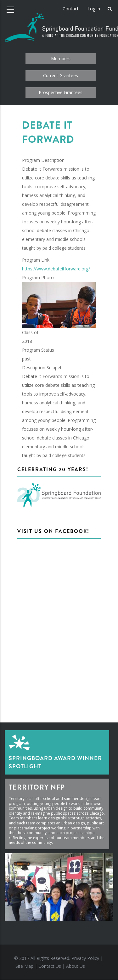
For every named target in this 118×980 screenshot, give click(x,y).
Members (61, 59)
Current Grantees (61, 75)
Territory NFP (37, 787)
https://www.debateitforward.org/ (56, 269)
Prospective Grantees (61, 92)
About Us (76, 966)
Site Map (24, 966)
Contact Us (50, 966)
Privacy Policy (85, 958)
